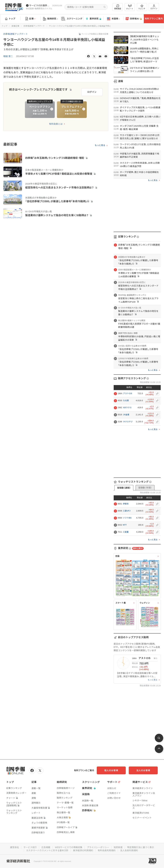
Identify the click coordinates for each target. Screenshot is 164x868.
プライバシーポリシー (98, 847)
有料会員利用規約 (107, 850)
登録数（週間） (124, 488)
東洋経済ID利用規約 (83, 850)
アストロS (128, 394)
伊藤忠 (126, 504)
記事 (30, 19)
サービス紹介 (30, 847)
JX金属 (126, 415)
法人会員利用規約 (129, 850)
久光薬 (126, 401)
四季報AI (134, 19)
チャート (130, 7)
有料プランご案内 (154, 19)
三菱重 (126, 532)
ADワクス (127, 408)
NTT (125, 525)
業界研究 (93, 19)
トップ (10, 19)
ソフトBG (127, 518)
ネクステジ (128, 422)
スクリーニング (72, 19)
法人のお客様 (144, 770)
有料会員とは (56, 124)
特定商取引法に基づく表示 (141, 847)
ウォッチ (142, 7)
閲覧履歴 (118, 7)
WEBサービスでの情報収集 (69, 847)
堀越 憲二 (8, 56)
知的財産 (118, 847)
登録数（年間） (145, 488)
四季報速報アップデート (34, 26)
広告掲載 (46, 847)
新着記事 (15, 26)
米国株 (113, 19)
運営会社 (14, 847)
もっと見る (100, 145)
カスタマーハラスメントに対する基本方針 (47, 850)
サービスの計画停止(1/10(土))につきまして (40, 5)
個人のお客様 (112, 770)
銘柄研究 (50, 19)
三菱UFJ (127, 511)
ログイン (154, 7)
